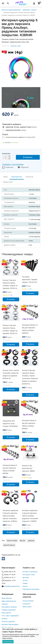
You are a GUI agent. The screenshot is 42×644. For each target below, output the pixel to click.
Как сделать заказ (29, 575)
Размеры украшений (9, 610)
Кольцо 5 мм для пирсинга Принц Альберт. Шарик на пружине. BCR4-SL (10, 284)
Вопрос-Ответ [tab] (8, 182)
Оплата (25, 580)
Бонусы (25, 586)
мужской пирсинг (9, 545)
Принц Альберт (12, 541)
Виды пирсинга (7, 598)
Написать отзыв (16, 46)
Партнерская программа (31, 589)
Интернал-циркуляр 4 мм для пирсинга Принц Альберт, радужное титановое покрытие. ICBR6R (30, 516)
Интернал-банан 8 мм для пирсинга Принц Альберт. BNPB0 (10, 469)
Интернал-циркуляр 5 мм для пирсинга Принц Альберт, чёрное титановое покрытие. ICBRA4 (10, 516)
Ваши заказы (27, 607)
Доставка (26, 577)
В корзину (28, 157)
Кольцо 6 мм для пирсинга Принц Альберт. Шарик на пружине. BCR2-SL (10, 329)
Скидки (25, 583)
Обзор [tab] (5, 177)
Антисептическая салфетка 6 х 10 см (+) (20, 137)
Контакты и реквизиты (30, 572)
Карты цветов (6, 613)
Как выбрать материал (9, 607)
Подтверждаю (8, 642)
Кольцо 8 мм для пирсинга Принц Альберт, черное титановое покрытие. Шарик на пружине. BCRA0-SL (30, 377)
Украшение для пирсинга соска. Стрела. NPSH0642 (10, 423)
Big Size (23, 541)
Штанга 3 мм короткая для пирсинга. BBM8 (28, 468)
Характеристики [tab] (17, 177)
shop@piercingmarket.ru (12, 586)
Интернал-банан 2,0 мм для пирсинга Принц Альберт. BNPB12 (30, 329)
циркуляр (31, 541)
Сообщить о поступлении (13, 165)
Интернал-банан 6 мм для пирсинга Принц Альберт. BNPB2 (29, 424)
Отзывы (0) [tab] (29, 177)
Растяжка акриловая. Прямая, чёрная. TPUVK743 (30, 279)
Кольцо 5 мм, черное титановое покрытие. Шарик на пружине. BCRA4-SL (11, 374)
